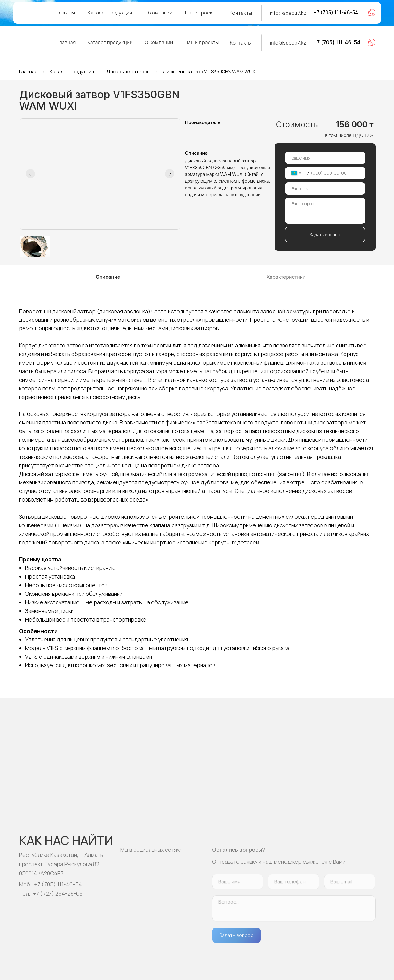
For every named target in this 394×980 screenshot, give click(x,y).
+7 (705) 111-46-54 (336, 12)
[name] (325, 158)
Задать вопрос (325, 235)
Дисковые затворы (128, 72)
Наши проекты (202, 13)
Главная (66, 13)
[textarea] (325, 211)
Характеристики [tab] (286, 277)
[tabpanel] (197, 492)
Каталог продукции (110, 13)
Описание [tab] (108, 277)
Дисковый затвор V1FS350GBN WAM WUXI (209, 72)
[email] (325, 188)
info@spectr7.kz (288, 13)
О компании (159, 13)
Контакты (241, 13)
